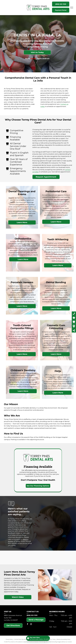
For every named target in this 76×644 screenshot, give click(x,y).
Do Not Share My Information (22, 639)
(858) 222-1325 (32, 615)
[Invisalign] (13, 557)
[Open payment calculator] (38, 638)
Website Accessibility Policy (63, 639)
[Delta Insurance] (43, 557)
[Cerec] (33, 557)
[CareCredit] (53, 557)
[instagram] (31, 624)
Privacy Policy (9, 639)
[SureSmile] (23, 557)
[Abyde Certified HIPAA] (63, 557)
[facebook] (27, 624)
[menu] (72, 8)
